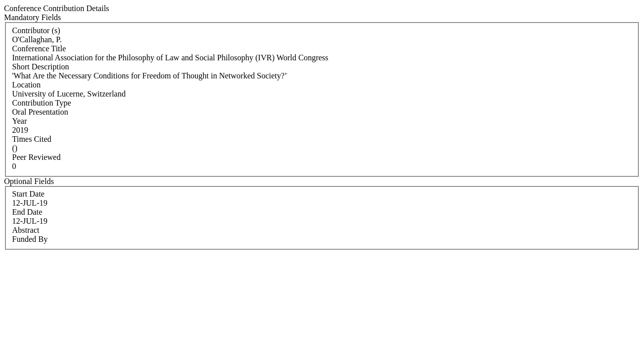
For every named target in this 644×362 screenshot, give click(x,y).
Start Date (28, 194)
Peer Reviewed (36, 157)
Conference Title (39, 49)
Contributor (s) (36, 30)
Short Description (41, 67)
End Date (27, 212)
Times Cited (32, 139)
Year (19, 121)
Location (26, 85)
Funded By (30, 239)
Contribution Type (42, 103)
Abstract (26, 230)
